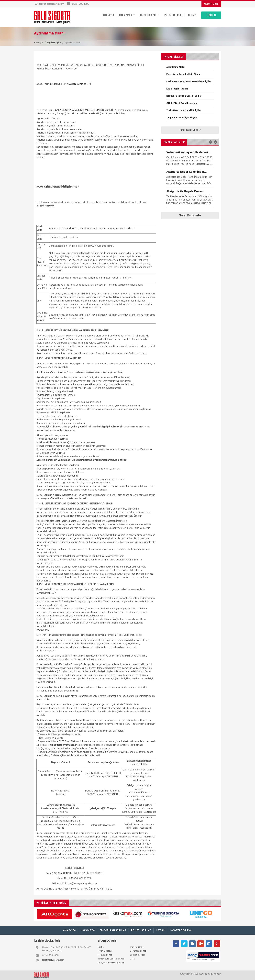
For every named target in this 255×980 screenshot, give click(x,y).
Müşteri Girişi (211, 4)
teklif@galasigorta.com (53, 960)
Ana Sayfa (39, 43)
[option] (190, 68)
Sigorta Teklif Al (181, 930)
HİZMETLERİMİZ (150, 15)
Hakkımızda (127, 15)
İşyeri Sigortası (105, 951)
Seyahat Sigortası (138, 951)
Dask (132, 959)
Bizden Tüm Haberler (190, 215)
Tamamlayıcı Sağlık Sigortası (111, 959)
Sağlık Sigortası (137, 955)
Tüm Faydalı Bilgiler (190, 130)
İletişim (192, 15)
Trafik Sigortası (137, 947)
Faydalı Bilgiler (54, 43)
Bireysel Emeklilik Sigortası (111, 963)
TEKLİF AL (211, 15)
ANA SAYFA (108, 15)
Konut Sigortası (105, 955)
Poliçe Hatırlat (173, 15)
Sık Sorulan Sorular (113, 930)
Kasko (101, 947)
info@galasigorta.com (48, 749)
